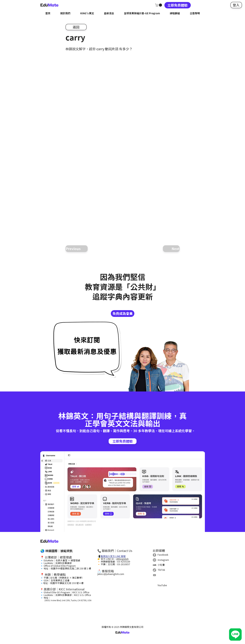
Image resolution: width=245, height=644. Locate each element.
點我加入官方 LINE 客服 (113, 556)
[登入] (236, 5)
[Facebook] (154, 555)
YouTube (162, 585)
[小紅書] (154, 565)
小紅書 (161, 565)
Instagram (163, 560)
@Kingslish (122, 559)
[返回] (76, 27)
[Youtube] (154, 575)
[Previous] (77, 249)
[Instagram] (154, 560)
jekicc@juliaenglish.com (111, 574)
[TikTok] (154, 570)
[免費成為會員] (123, 314)
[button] (159, 5)
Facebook (163, 555)
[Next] (171, 249)
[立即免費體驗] (178, 5)
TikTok (161, 570)
